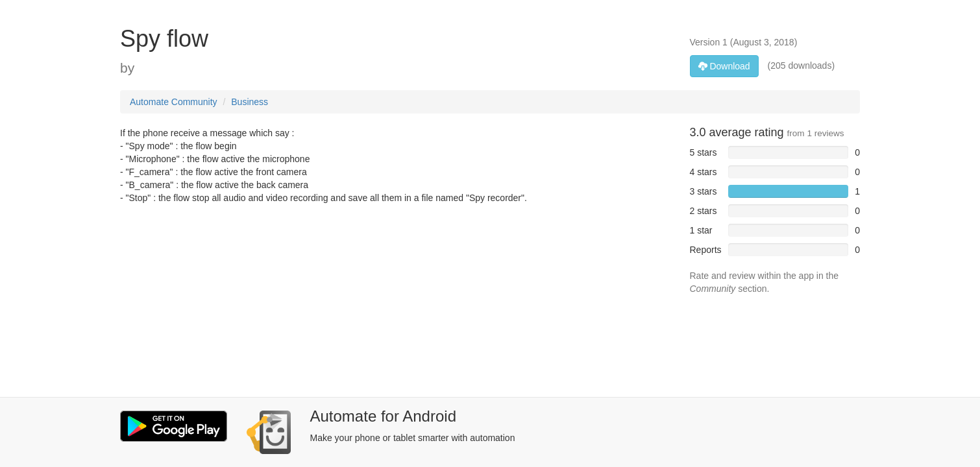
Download (724, 66)
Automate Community (174, 102)
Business (250, 102)
